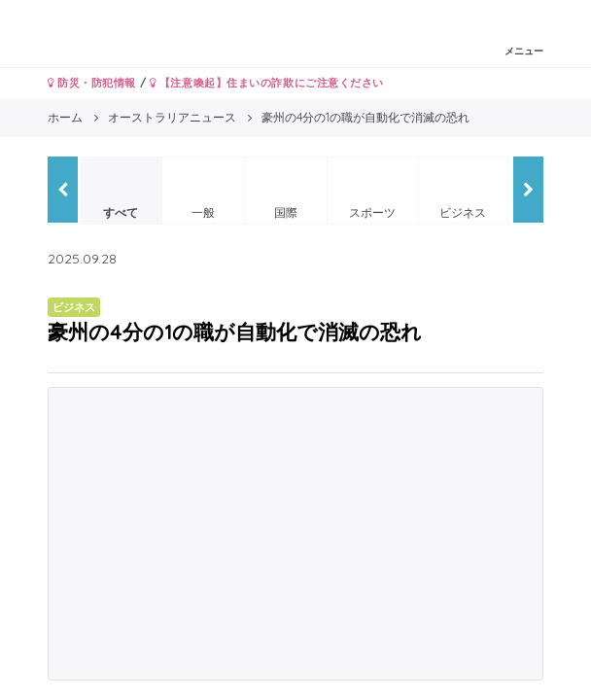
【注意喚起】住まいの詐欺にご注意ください (267, 83)
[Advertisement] (295, 534)
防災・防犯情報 (92, 83)
